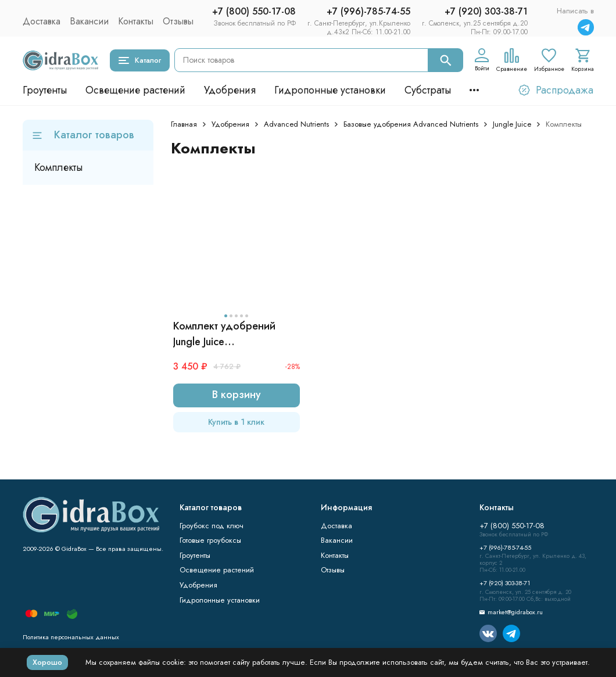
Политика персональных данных (71, 637)
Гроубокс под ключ (212, 526)
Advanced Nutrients (296, 124)
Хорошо (47, 662)
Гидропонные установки (330, 90)
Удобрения (230, 90)
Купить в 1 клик (236, 422)
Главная (184, 124)
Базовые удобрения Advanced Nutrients (411, 124)
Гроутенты (45, 90)
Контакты (136, 21)
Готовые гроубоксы (210, 540)
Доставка (42, 21)
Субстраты (428, 90)
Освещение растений (135, 90)
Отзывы (178, 21)
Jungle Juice (512, 124)
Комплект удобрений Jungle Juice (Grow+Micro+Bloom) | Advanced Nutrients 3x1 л (233, 334)
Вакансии (89, 21)
